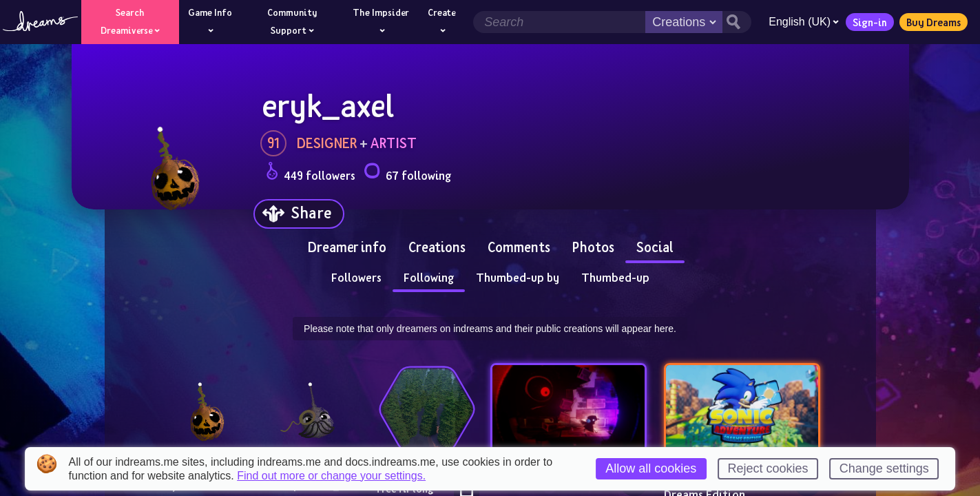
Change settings (884, 468)
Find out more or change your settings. (331, 476)
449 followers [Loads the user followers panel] (311, 173)
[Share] (299, 214)
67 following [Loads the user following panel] (407, 173)
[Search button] (735, 22)
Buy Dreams (931, 22)
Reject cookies (768, 468)
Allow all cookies (651, 468)
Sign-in (868, 22)
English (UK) (802, 22)
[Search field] (557, 22)
